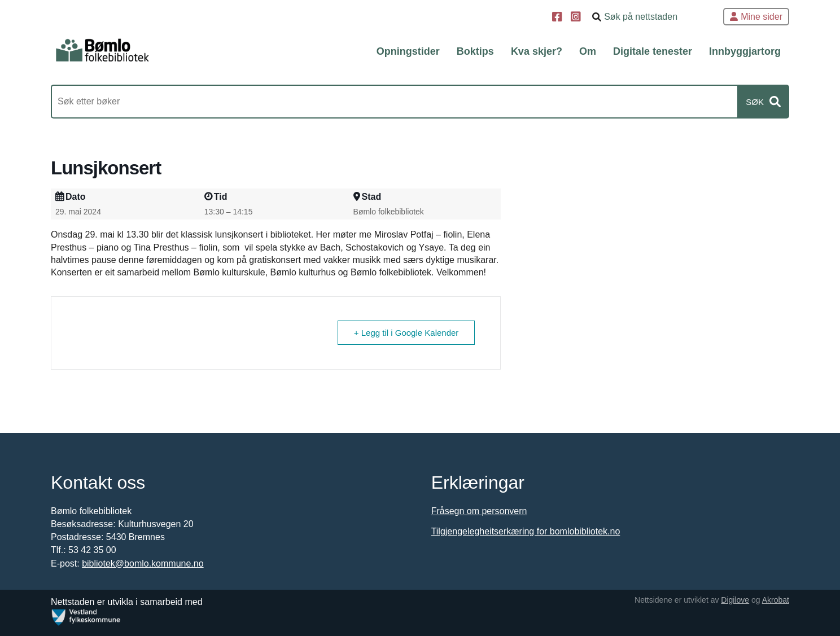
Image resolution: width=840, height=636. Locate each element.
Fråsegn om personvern (479, 511)
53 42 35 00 (92, 550)
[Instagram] (577, 18)
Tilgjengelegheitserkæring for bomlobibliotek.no (526, 531)
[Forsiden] (102, 51)
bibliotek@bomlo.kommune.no (143, 563)
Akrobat (776, 600)
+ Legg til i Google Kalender (406, 333)
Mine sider (756, 17)
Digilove (735, 600)
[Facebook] (559, 18)
